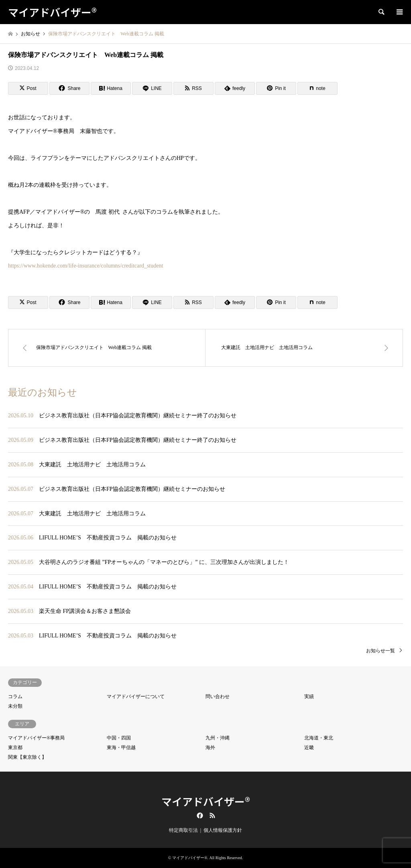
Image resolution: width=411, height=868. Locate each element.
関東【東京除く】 (27, 757)
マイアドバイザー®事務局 (36, 738)
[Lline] (152, 88)
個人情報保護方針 (223, 830)
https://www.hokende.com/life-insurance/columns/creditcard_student (85, 266)
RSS (212, 815)
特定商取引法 (183, 830)
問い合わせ (218, 696)
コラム (15, 696)
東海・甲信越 (121, 748)
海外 (210, 748)
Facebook (199, 815)
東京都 (15, 748)
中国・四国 (119, 738)
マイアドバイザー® (206, 801)
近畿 (309, 748)
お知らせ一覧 (380, 651)
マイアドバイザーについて (136, 696)
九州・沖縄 (218, 738)
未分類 (15, 706)
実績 (309, 696)
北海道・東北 (319, 738)
